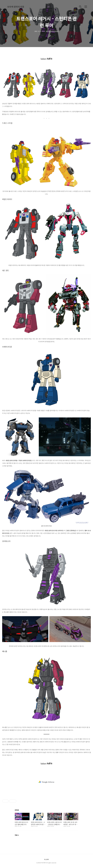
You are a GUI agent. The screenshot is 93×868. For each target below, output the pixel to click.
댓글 (17, 835)
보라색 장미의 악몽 (16, 7)
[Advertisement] (46, 782)
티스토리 (46, 859)
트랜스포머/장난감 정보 (52, 31)
